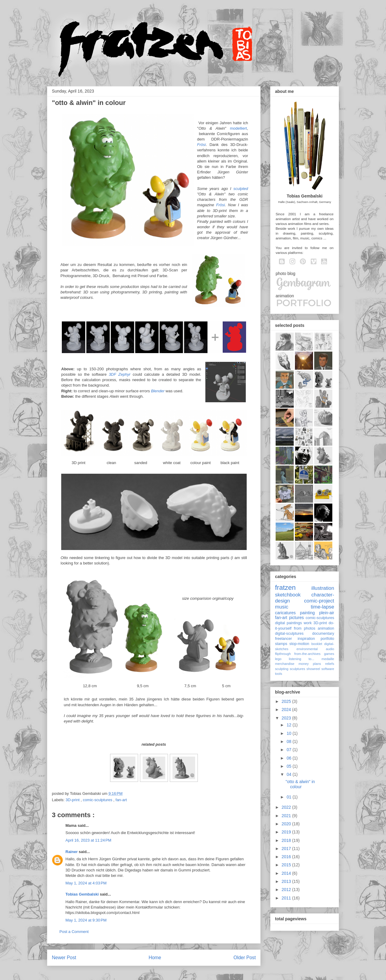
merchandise (285, 664)
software (328, 669)
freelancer (283, 639)
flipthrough (283, 654)
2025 (287, 701)
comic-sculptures (98, 800)
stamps (281, 644)
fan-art (121, 800)
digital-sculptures (289, 634)
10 (289, 733)
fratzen (285, 588)
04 (289, 774)
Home (155, 958)
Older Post (245, 958)
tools (279, 674)
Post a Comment (74, 932)
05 (289, 766)
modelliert (239, 128)
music (282, 607)
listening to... (302, 659)
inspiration (306, 639)
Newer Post (64, 958)
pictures (296, 618)
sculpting (282, 669)
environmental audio (315, 649)
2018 (287, 840)
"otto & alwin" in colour (300, 784)
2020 (287, 824)
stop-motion (299, 644)
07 (289, 750)
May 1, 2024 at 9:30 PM (86, 920)
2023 (287, 718)
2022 (287, 807)
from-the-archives (307, 654)
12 (289, 725)
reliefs (330, 664)
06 (289, 758)
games (329, 654)
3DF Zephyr (120, 374)
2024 (287, 710)
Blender (158, 391)
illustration (323, 588)
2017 (287, 849)
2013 (287, 881)
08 (289, 741)
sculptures (297, 669)
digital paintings (288, 623)
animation (326, 628)
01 (289, 797)
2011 (287, 898)
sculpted (241, 189)
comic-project (319, 601)
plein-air (327, 613)
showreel (313, 669)
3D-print (73, 800)
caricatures (285, 613)
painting (307, 613)
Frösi (202, 145)
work (308, 623)
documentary (323, 634)
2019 (287, 832)
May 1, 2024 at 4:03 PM (86, 883)
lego (278, 659)
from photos (305, 628)
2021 (287, 816)
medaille (328, 659)
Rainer (72, 852)
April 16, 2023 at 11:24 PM (88, 840)
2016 (287, 857)
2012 (287, 890)
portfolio (327, 639)
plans (317, 664)
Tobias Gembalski (83, 894)
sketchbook (288, 595)
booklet (317, 644)
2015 (287, 865)
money (304, 664)
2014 (287, 873)
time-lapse (323, 607)
